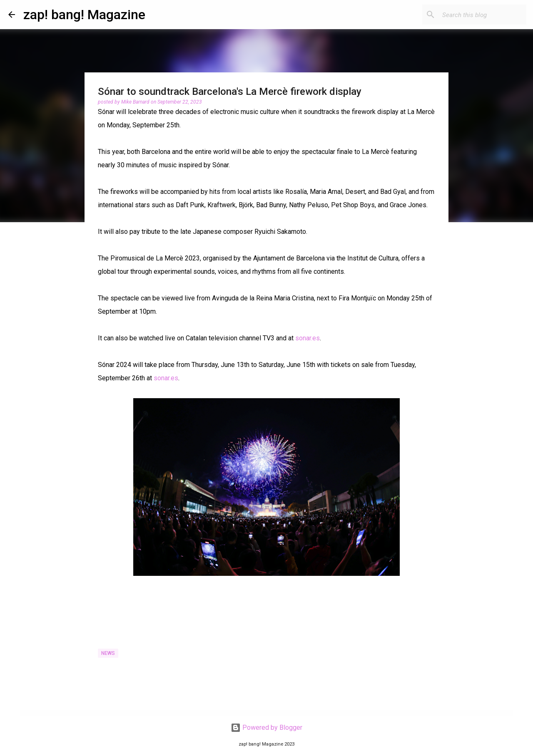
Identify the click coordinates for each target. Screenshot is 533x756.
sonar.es (308, 338)
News (108, 653)
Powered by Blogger (266, 727)
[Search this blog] (483, 15)
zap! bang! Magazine (84, 15)
